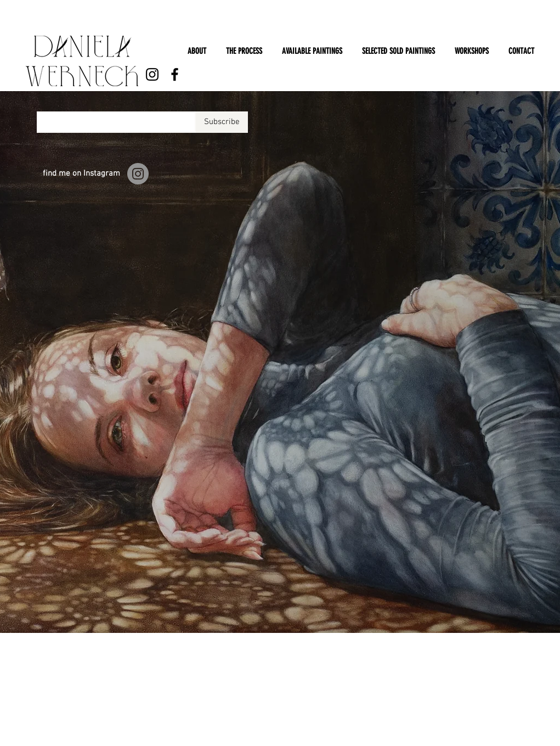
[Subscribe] (222, 122)
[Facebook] (175, 74)
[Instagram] (152, 74)
